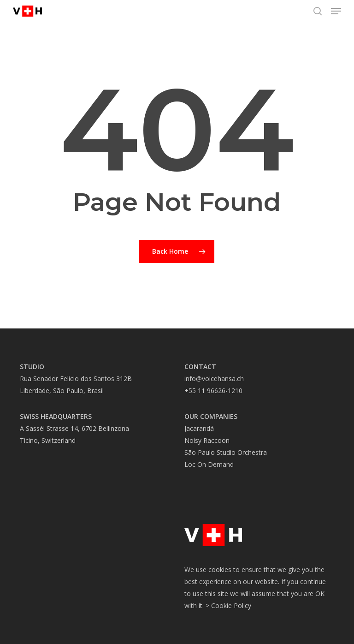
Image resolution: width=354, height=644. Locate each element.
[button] (336, 11)
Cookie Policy (231, 605)
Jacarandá (199, 428)
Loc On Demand (209, 464)
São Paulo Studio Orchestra (226, 452)
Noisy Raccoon (207, 440)
